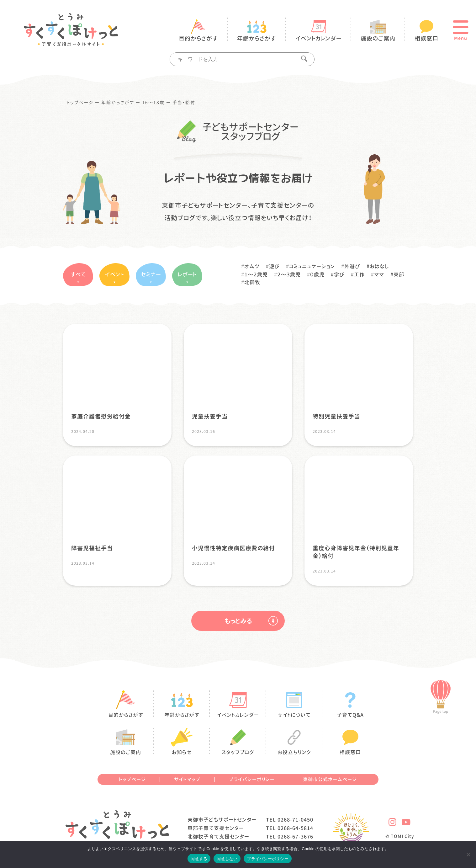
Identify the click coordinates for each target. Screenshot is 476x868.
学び (339, 274)
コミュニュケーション (312, 266)
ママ (379, 274)
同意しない (227, 859)
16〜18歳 (153, 103)
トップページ (80, 103)
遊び (274, 266)
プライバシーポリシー (252, 779)
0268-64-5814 (295, 828)
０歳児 (317, 274)
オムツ (252, 266)
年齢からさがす (118, 103)
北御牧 (252, 282)
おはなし (379, 266)
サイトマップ (187, 779)
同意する (199, 859)
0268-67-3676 (295, 837)
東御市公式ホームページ (330, 779)
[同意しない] (468, 855)
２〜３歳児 (289, 274)
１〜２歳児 (256, 274)
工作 (359, 274)
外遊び (352, 266)
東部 (399, 274)
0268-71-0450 (295, 820)
